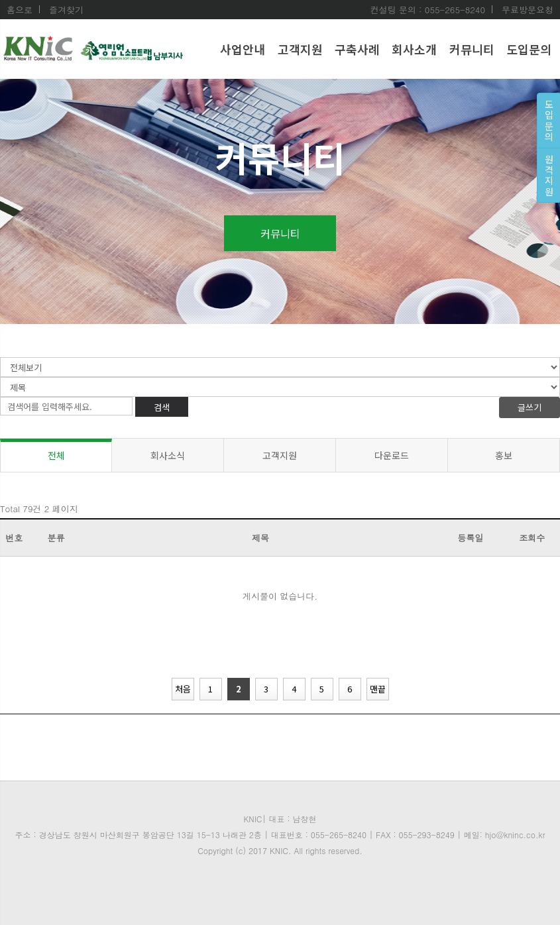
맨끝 (378, 689)
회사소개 (414, 49)
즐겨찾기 (66, 10)
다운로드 (392, 455)
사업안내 (243, 49)
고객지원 (300, 49)
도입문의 (529, 49)
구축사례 (357, 49)
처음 (183, 689)
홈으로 (20, 10)
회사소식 (168, 455)
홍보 (504, 455)
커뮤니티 (472, 49)
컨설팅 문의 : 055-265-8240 (427, 10)
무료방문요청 (528, 10)
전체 (56, 455)
